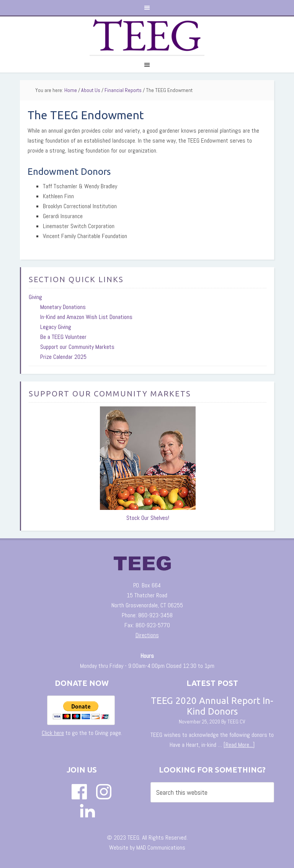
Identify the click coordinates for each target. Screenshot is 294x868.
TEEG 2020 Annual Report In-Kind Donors (212, 706)
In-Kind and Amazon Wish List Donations (86, 317)
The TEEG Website (147, 36)
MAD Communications (161, 847)
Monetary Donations (63, 307)
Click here (53, 733)
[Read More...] (239, 745)
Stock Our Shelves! (148, 518)
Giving (35, 297)
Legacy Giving (56, 327)
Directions (147, 635)
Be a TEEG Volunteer (63, 337)
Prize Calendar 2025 (63, 357)
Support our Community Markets (77, 347)
